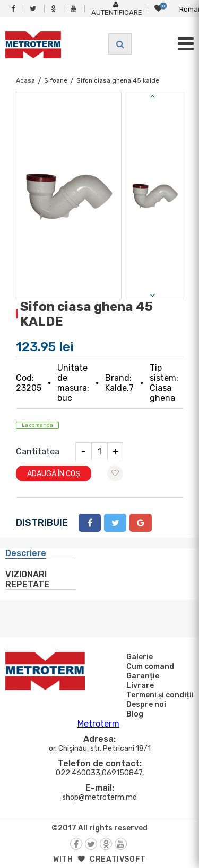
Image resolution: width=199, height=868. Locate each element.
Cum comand (149, 666)
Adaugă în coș (54, 474)
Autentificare (117, 9)
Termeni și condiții (158, 695)
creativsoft (118, 859)
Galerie (138, 657)
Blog (133, 714)
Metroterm (98, 724)
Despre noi (145, 704)
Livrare (139, 685)
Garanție (141, 676)
